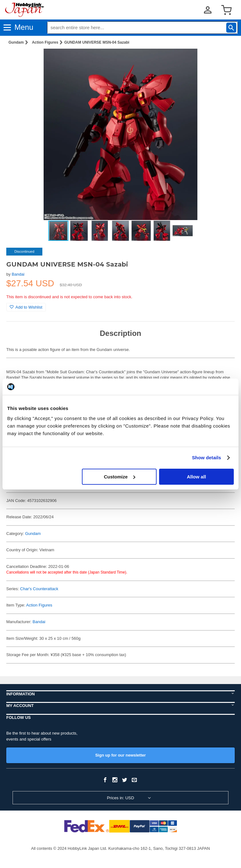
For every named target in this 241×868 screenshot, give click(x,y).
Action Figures (45, 42)
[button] (223, 60)
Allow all (196, 477)
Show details (207, 458)
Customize (120, 477)
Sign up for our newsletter (120, 755)
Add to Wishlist (26, 307)
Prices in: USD (121, 798)
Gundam (16, 42)
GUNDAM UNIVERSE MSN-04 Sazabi (97, 42)
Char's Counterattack (39, 589)
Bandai (18, 274)
